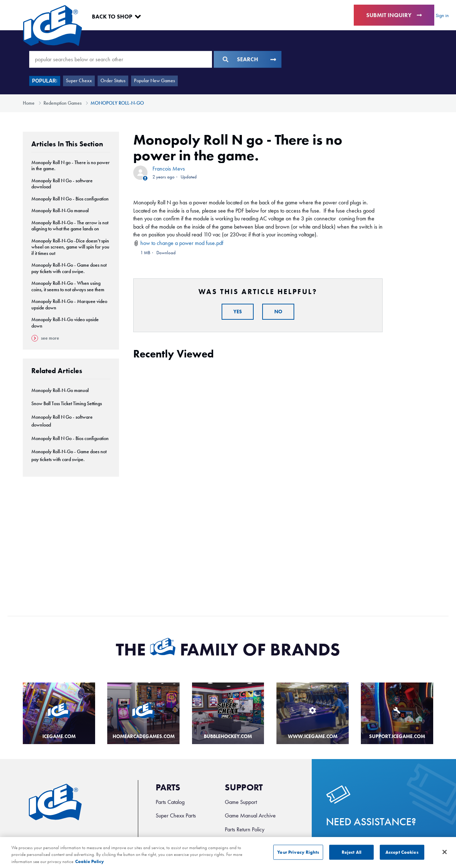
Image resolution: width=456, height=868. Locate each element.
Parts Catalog (170, 802)
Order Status (113, 81)
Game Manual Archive (250, 815)
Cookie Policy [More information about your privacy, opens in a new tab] (90, 865)
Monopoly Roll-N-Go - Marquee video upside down (69, 305)
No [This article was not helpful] (278, 312)
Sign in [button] (442, 15)
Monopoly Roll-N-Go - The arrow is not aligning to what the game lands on (70, 226)
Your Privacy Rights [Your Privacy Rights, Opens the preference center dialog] (298, 856)
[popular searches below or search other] (121, 59)
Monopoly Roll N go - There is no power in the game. (71, 166)
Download (166, 253)
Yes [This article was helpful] (238, 312)
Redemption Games (63, 103)
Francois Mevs (169, 169)
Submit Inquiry (394, 15)
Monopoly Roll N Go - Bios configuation (70, 199)
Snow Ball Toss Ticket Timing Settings (67, 404)
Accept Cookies (402, 856)
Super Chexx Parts (176, 815)
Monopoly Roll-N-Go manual (60, 211)
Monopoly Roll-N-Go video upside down (65, 323)
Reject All (351, 856)
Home (29, 103)
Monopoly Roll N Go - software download (62, 184)
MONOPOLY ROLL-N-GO (117, 103)
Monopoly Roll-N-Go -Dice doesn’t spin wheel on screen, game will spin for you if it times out (70, 247)
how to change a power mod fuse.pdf (182, 243)
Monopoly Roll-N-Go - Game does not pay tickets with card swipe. (69, 268)
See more (45, 338)
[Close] (445, 856)
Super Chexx (79, 81)
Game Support (241, 802)
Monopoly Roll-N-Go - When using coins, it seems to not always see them (68, 286)
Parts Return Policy (245, 829)
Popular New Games (154, 81)
